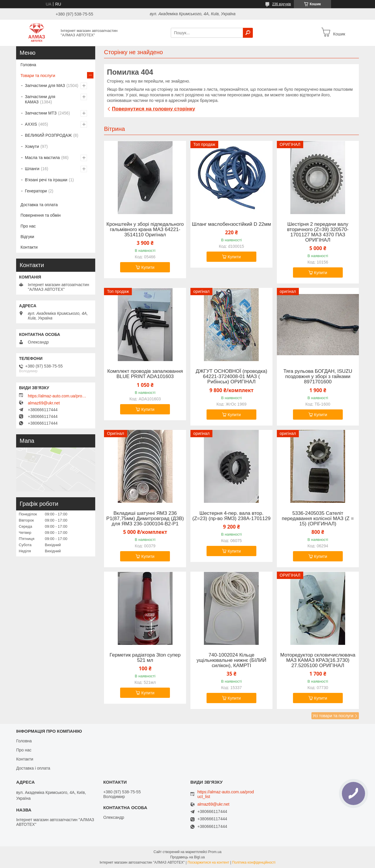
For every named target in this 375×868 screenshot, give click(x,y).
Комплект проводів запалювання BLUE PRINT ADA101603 (145, 374)
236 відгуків (282, 4)
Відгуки (27, 237)
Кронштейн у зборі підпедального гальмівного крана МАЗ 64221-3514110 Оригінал (145, 230)
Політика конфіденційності (254, 862)
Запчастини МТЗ (41, 113)
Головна (28, 65)
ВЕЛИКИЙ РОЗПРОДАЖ (48, 135)
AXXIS (31, 124)
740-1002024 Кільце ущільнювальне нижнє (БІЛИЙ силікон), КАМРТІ (231, 660)
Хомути (32, 146)
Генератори (36, 191)
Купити (148, 267)
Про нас (28, 226)
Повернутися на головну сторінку (154, 109)
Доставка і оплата (33, 768)
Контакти (29, 247)
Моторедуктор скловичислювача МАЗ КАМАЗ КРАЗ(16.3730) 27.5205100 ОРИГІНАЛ (318, 660)
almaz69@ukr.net (44, 403)
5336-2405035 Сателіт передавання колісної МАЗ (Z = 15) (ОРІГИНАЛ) (318, 519)
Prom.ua (215, 852)
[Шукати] (248, 33)
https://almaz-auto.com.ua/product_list (57, 396)
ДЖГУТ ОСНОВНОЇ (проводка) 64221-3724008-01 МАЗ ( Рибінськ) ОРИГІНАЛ (231, 377)
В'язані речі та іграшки (46, 180)
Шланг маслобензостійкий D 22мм (231, 224)
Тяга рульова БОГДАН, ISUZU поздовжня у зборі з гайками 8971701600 (318, 377)
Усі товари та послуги (333, 716)
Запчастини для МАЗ (45, 86)
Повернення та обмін (41, 215)
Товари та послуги (38, 76)
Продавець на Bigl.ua (187, 857)
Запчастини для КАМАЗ (40, 99)
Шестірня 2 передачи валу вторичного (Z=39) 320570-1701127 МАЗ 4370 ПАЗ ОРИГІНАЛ (318, 232)
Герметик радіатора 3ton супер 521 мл (145, 658)
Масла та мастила (42, 158)
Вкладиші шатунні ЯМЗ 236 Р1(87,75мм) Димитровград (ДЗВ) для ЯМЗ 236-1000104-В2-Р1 (145, 519)
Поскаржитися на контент (208, 862)
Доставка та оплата (39, 205)
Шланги (32, 169)
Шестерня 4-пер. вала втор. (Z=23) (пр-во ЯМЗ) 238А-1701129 (232, 516)
